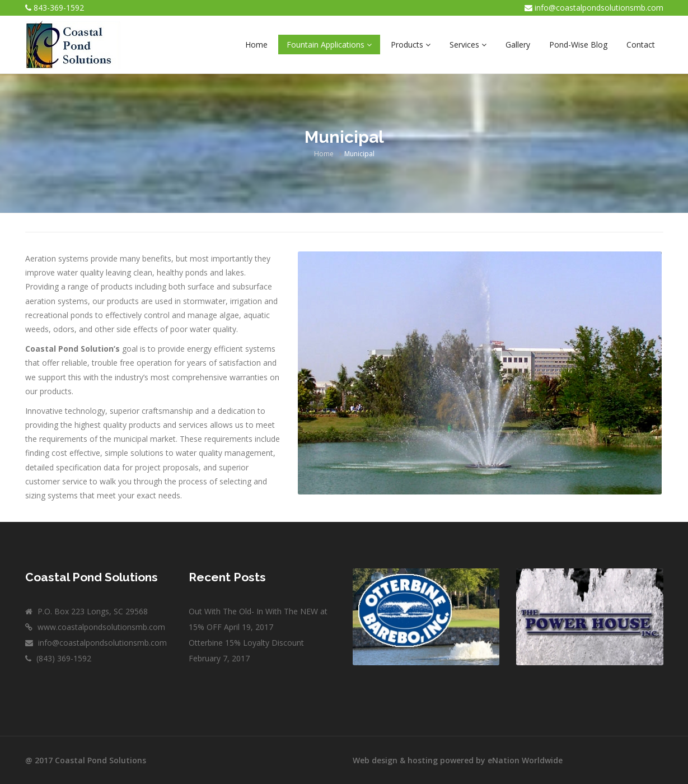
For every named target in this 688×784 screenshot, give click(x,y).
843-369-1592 (59, 8)
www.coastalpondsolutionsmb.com (100, 627)
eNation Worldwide (525, 760)
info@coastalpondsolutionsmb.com (599, 8)
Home (324, 154)
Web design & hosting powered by (420, 760)
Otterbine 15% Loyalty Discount (246, 643)
